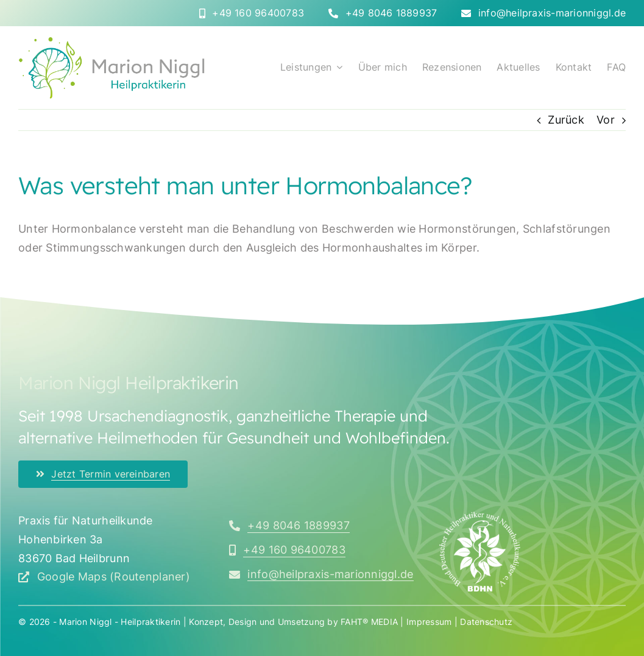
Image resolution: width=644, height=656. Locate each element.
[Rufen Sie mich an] (289, 526)
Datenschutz (486, 622)
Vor (606, 120)
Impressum (429, 622)
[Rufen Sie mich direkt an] (252, 13)
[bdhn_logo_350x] (480, 517)
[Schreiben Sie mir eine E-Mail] (321, 574)
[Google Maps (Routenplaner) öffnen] (104, 577)
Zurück (566, 120)
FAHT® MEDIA (369, 622)
